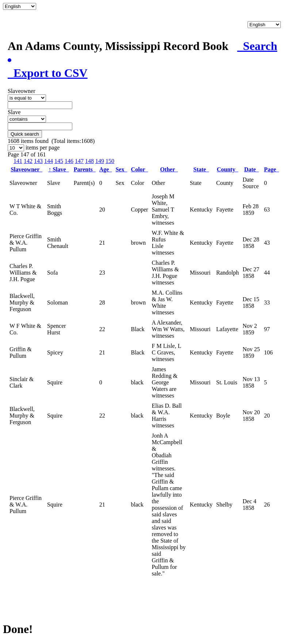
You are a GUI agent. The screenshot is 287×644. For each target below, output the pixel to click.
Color (140, 169)
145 (59, 161)
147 (79, 161)
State (201, 169)
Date (252, 169)
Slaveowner (26, 169)
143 (38, 161)
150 (110, 161)
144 (49, 161)
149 (100, 161)
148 (89, 161)
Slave (58, 169)
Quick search (25, 134)
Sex (121, 169)
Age (106, 169)
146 (69, 161)
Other (169, 169)
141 (18, 161)
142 (28, 161)
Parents (85, 169)
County (228, 169)
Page (271, 169)
